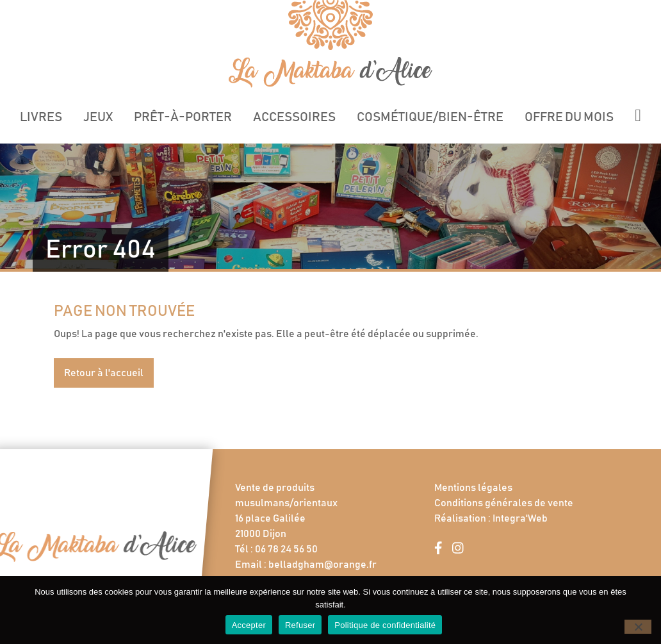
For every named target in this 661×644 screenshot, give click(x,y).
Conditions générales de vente (504, 503)
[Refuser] (638, 627)
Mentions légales (473, 488)
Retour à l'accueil (104, 373)
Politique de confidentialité (385, 625)
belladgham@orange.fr (322, 565)
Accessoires (294, 117)
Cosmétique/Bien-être (430, 117)
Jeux (98, 117)
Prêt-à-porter (183, 117)
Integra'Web (520, 518)
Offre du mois (569, 117)
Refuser (300, 625)
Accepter (249, 625)
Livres (41, 117)
